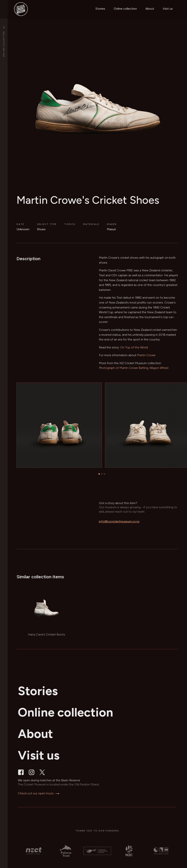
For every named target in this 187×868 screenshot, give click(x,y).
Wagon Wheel (159, 368)
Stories (100, 9)
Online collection (125, 9)
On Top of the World (134, 347)
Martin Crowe (146, 355)
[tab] (99, 474)
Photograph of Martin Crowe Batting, (124, 368)
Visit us (168, 9)
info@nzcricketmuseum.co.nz (119, 521)
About (150, 9)
